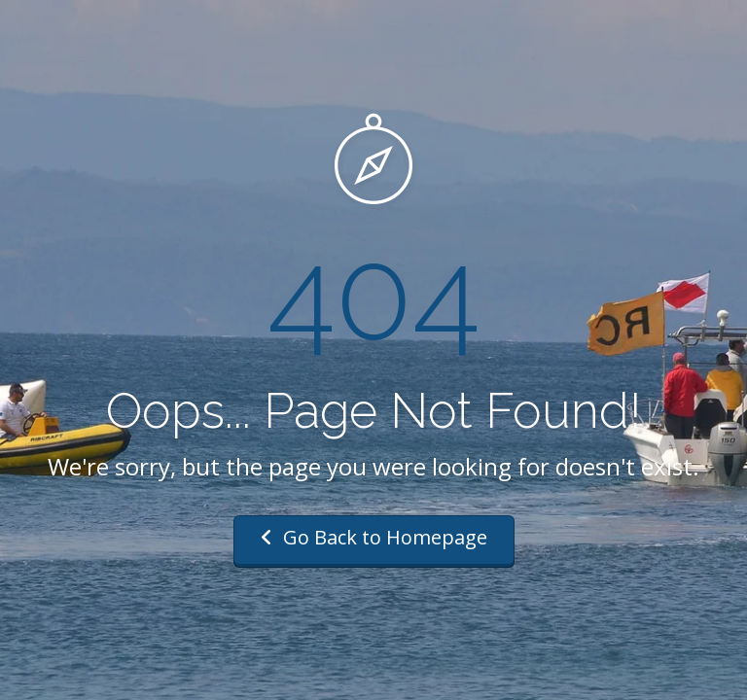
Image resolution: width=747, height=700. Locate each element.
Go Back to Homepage (374, 537)
